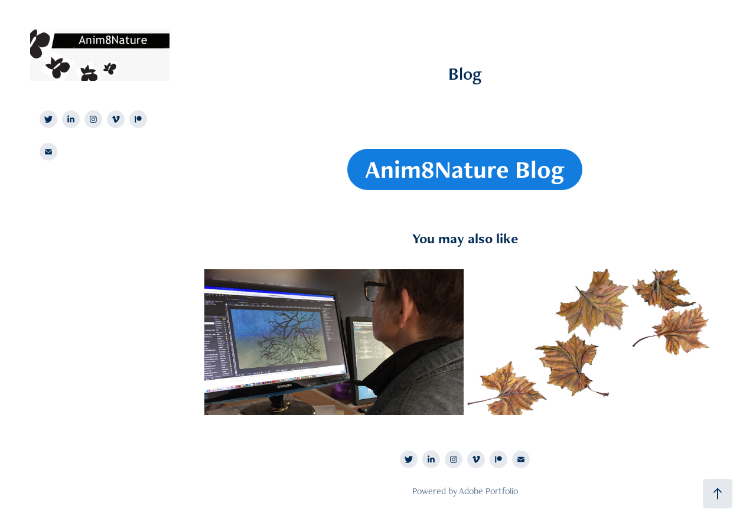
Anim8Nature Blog (465, 169)
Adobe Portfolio (488, 491)
